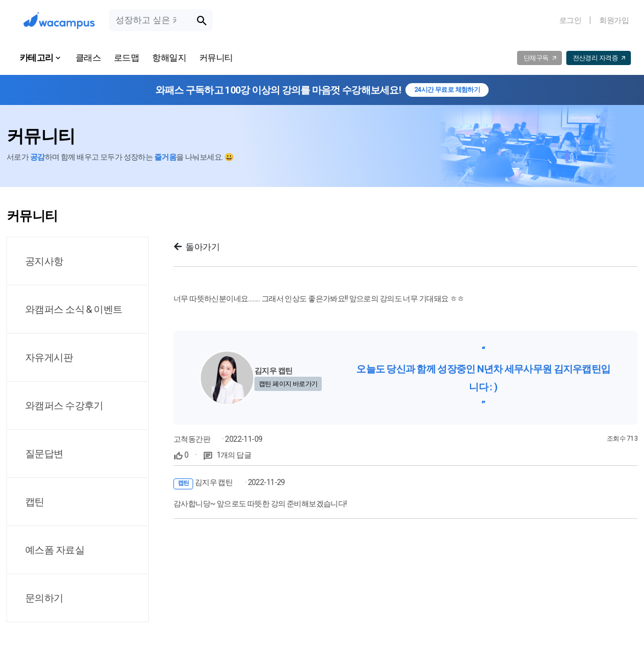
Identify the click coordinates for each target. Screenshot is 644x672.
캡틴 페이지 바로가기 (288, 384)
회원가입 (614, 20)
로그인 (570, 20)
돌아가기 (197, 247)
